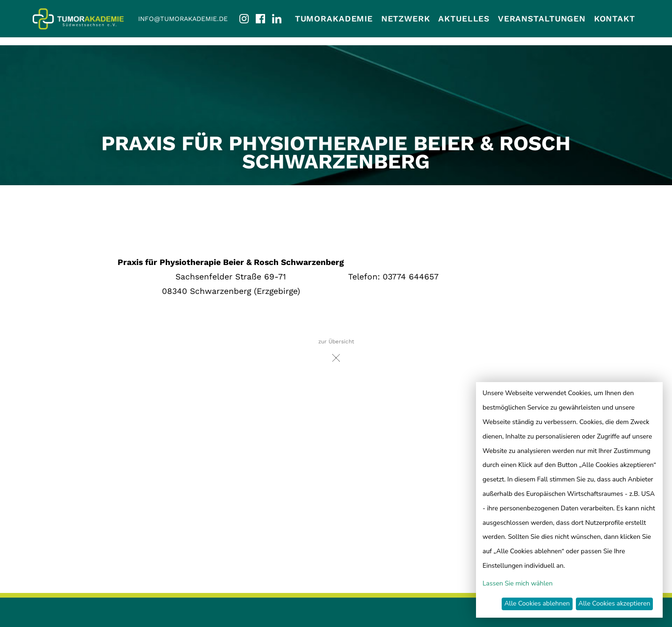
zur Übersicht (336, 353)
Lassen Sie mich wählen (518, 583)
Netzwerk (406, 19)
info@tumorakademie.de (183, 19)
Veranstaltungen (542, 19)
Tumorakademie (334, 19)
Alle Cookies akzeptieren (614, 603)
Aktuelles (464, 19)
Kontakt (615, 19)
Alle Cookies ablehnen (537, 603)
